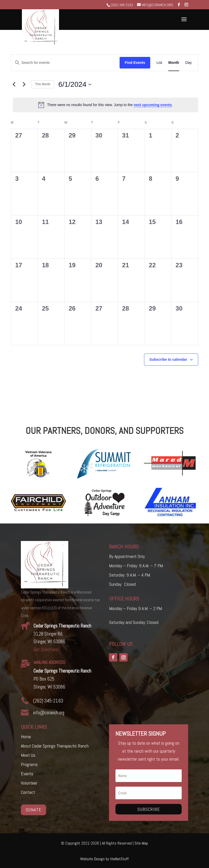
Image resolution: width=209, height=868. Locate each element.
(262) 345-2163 (122, 5)
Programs (29, 764)
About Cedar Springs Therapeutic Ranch (55, 746)
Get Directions (46, 650)
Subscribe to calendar (168, 359)
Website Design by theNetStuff (104, 859)
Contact (28, 792)
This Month (43, 84)
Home (26, 737)
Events (27, 774)
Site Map (141, 843)
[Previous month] (14, 84)
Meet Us (28, 755)
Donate (34, 809)
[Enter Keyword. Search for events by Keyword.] (65, 63)
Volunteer (29, 783)
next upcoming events (153, 105)
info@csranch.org (49, 713)
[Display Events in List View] (159, 63)
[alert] (106, 105)
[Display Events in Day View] (189, 63)
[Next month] (24, 84)
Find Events (135, 63)
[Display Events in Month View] (174, 63)
